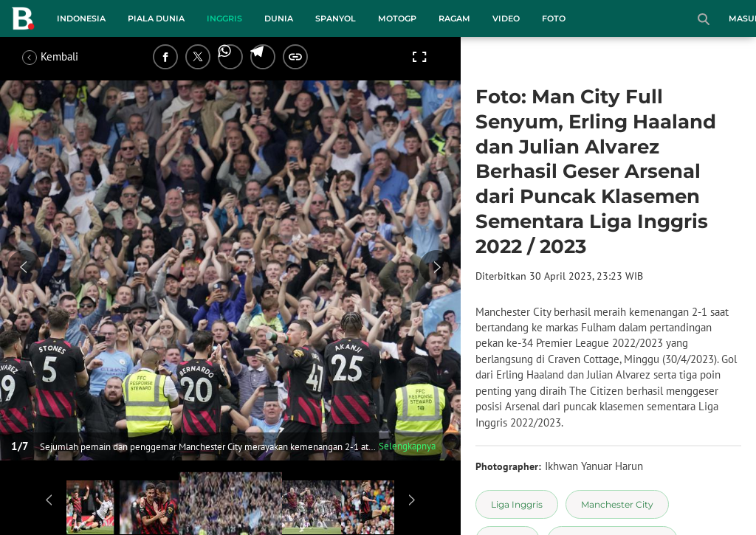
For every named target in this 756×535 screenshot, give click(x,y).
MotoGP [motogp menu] (397, 18)
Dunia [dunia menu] (279, 18)
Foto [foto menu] (554, 18)
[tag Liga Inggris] (517, 504)
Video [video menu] (506, 18)
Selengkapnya (407, 446)
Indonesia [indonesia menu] (81, 18)
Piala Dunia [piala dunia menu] (156, 18)
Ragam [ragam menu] (454, 18)
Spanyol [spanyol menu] (336, 18)
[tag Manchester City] (617, 504)
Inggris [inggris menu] (224, 18)
